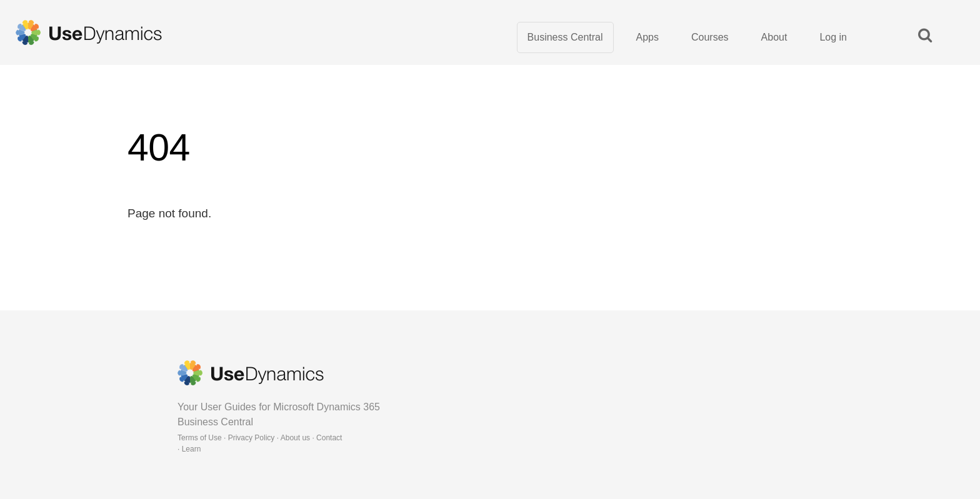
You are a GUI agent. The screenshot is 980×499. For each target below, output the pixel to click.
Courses (710, 37)
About (774, 37)
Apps (647, 37)
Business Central (565, 37)
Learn (192, 449)
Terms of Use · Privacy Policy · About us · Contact (260, 438)
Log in (833, 37)
